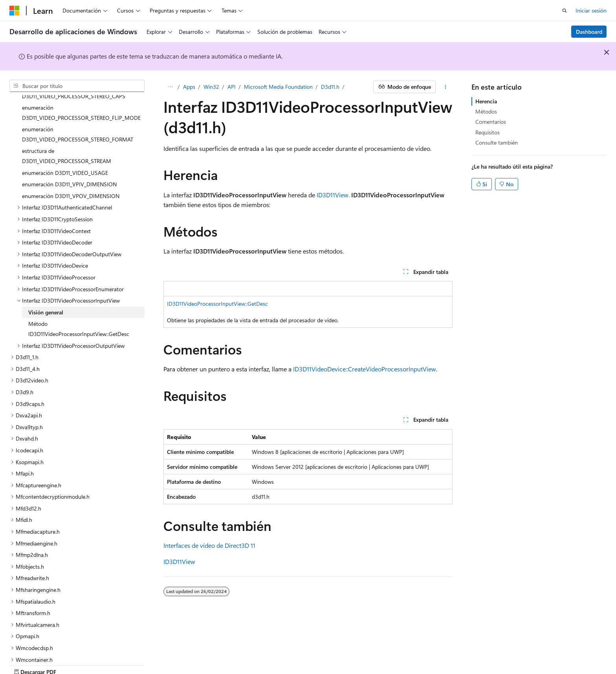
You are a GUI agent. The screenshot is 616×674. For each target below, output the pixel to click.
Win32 (211, 87)
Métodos (486, 111)
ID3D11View (333, 195)
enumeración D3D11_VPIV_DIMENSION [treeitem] (69, 157)
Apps (189, 87)
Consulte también (497, 142)
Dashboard (589, 32)
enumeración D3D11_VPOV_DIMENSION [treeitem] (71, 168)
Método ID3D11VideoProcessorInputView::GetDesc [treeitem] (79, 301)
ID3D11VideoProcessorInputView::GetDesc (217, 304)
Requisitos (488, 132)
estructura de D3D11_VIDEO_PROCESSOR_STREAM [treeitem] (67, 128)
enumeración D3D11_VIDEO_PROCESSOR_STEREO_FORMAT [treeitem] (78, 107)
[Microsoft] (15, 11)
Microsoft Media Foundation (278, 87)
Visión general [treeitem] (46, 285)
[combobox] (77, 86)
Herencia (486, 101)
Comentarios (491, 122)
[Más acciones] (446, 87)
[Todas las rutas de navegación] (170, 87)
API (232, 87)
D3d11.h (330, 87)
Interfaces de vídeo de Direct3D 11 (209, 545)
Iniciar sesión (591, 10)
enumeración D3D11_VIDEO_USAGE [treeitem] (65, 145)
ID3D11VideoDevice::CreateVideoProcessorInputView (365, 369)
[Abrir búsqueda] (565, 11)
